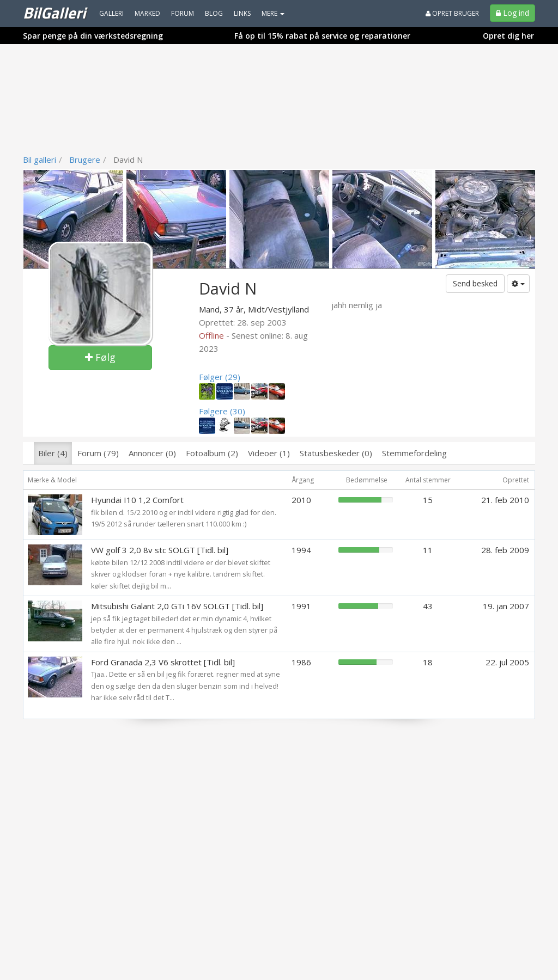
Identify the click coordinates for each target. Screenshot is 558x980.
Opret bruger (452, 13)
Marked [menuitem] (147, 13)
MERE (273, 13)
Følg (100, 357)
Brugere (85, 160)
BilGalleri (54, 13)
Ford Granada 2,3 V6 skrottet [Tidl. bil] (163, 662)
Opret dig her (508, 36)
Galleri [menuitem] (111, 13)
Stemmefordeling (414, 453)
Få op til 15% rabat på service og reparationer (322, 36)
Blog (214, 13)
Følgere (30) (222, 411)
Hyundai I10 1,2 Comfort (137, 500)
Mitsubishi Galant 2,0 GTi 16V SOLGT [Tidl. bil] (177, 606)
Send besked (475, 283)
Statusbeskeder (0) (336, 453)
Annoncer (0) (152, 453)
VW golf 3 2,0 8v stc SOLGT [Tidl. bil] (160, 550)
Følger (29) (220, 377)
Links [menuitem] (242, 13)
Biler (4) (53, 453)
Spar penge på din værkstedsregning (93, 36)
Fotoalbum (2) (212, 453)
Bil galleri (40, 160)
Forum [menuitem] (183, 13)
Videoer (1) (269, 453)
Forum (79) (98, 453)
